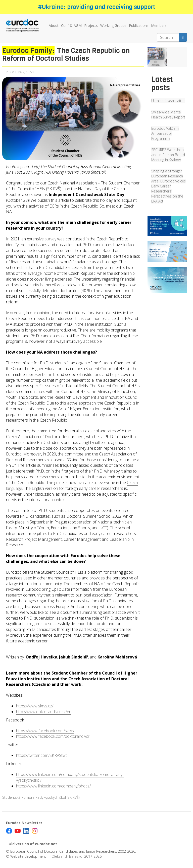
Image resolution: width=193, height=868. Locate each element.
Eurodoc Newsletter (24, 823)
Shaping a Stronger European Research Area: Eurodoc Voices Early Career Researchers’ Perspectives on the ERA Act (168, 186)
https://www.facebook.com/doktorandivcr (53, 736)
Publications (139, 25)
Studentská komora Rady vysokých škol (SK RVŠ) (41, 797)
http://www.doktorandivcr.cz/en (44, 712)
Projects (91, 25)
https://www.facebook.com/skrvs (45, 731)
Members (159, 25)
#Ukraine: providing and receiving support (97, 7)
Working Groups (113, 25)
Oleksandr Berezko (67, 856)
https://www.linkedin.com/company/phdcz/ (53, 786)
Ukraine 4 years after (168, 101)
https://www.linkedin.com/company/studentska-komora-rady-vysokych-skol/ (70, 777)
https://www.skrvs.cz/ (35, 706)
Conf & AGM (71, 25)
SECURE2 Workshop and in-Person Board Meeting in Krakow (168, 155)
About (54, 25)
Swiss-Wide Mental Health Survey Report (168, 115)
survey (51, 239)
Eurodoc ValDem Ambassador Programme (165, 133)
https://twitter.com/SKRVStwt (41, 755)
